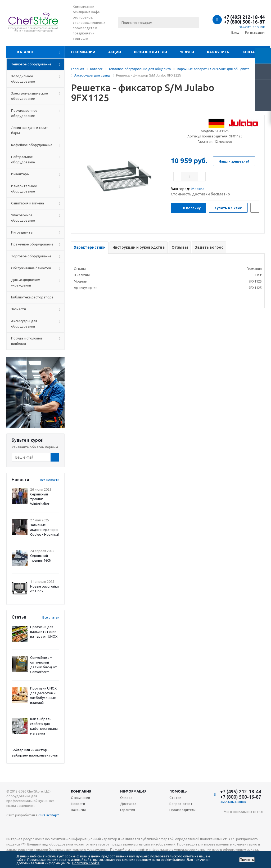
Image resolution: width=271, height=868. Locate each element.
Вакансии (78, 810)
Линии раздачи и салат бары (30, 130)
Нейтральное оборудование (23, 159)
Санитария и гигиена (28, 203)
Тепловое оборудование (31, 64)
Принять (247, 860)
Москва (198, 189)
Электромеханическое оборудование (30, 96)
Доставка (128, 804)
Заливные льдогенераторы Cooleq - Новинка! (44, 530)
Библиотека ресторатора (32, 297)
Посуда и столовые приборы (27, 341)
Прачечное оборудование (32, 244)
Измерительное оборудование (24, 189)
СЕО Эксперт (49, 815)
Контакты (253, 52)
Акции (115, 52)
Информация (133, 791)
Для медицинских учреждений (26, 283)
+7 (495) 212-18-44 (244, 17)
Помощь (178, 791)
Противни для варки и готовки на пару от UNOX (44, 632)
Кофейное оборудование (32, 145)
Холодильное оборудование (23, 79)
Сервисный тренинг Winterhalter (40, 499)
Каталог (26, 52)
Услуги (187, 52)
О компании (83, 52)
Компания (81, 791)
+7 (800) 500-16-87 (244, 22)
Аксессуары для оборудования (24, 324)
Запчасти (19, 309)
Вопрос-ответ (181, 804)
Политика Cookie (86, 863)
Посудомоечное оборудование (24, 113)
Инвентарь (20, 174)
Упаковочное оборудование (23, 218)
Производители (150, 52)
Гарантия (128, 810)
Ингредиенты (22, 232)
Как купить (218, 52)
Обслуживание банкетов (31, 268)
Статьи (175, 798)
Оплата (126, 798)
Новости (78, 804)
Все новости (50, 480)
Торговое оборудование (31, 256)
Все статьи (51, 617)
